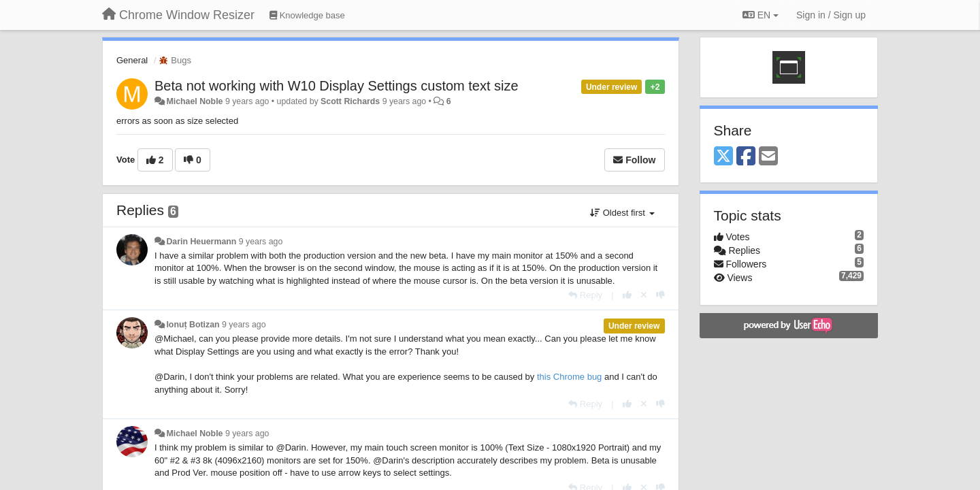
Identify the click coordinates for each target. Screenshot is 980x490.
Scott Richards (350, 101)
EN (761, 15)
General (132, 60)
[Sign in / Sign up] (831, 15)
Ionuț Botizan (193, 325)
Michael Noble (194, 101)
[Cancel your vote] (644, 295)
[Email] (768, 157)
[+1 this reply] (627, 295)
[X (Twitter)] (723, 157)
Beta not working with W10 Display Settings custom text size (337, 86)
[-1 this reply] (660, 295)
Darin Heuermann (201, 242)
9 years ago (261, 242)
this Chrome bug (569, 377)
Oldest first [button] (622, 213)
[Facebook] (746, 157)
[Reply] (585, 295)
